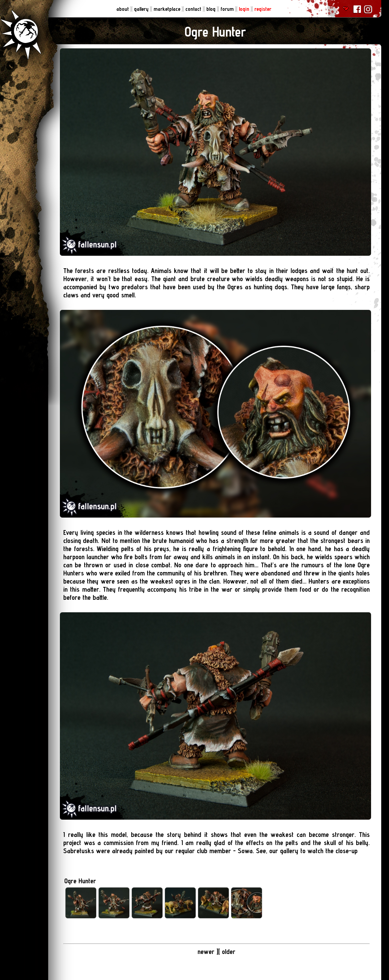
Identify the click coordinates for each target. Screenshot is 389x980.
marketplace (168, 9)
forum (228, 9)
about (123, 9)
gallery (142, 9)
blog (212, 9)
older (229, 952)
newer (206, 952)
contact (194, 9)
